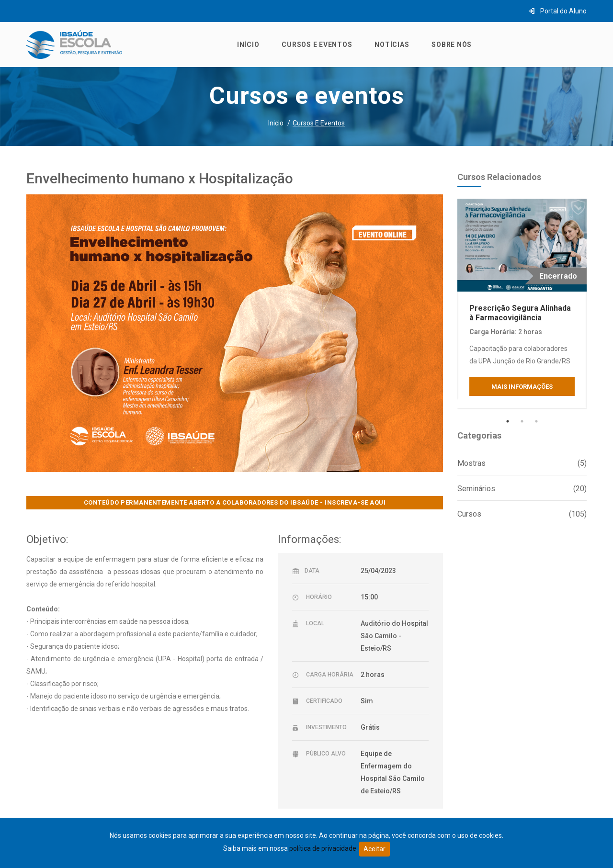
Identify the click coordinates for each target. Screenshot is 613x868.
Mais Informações (522, 387)
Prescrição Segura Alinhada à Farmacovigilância (520, 313)
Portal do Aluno (557, 11)
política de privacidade (323, 848)
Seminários (522, 489)
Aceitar (375, 849)
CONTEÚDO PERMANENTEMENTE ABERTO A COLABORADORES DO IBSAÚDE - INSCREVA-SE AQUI (235, 502)
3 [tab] (536, 421)
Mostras (522, 463)
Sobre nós (452, 45)
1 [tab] (508, 421)
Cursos (522, 514)
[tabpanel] (522, 303)
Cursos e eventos (317, 45)
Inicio (276, 123)
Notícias (392, 45)
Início (248, 45)
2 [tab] (522, 421)
